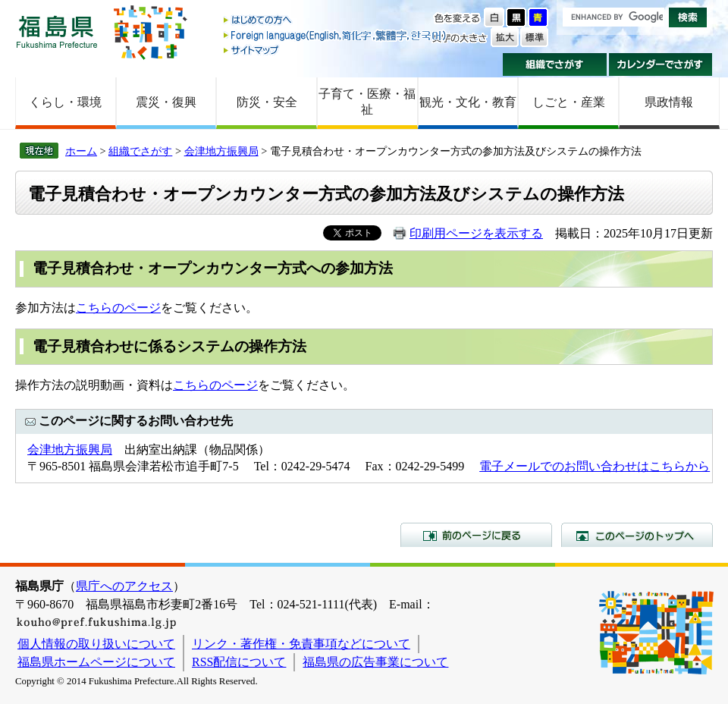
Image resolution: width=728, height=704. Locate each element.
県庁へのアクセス (124, 586)
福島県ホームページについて (96, 662)
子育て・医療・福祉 (367, 102)
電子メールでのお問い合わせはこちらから (595, 466)
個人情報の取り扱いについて (96, 644)
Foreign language (336, 35)
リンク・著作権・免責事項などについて (301, 644)
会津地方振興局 (221, 151)
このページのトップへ (637, 535)
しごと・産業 (569, 102)
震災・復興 (166, 102)
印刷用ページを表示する (476, 233)
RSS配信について (239, 662)
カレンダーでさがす (661, 64)
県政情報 (669, 102)
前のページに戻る (476, 535)
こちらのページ (118, 308)
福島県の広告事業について (375, 662)
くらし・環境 (65, 102)
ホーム (81, 151)
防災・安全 (267, 102)
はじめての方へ (336, 21)
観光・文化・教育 (468, 102)
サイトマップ (336, 50)
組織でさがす (555, 64)
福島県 (57, 31)
